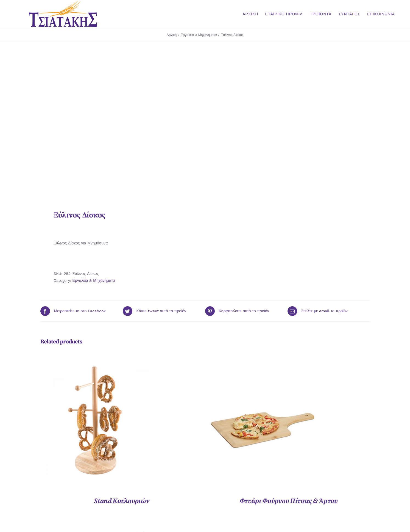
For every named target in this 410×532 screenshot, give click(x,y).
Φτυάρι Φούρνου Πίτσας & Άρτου (288, 501)
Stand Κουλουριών (122, 501)
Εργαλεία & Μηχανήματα (94, 280)
